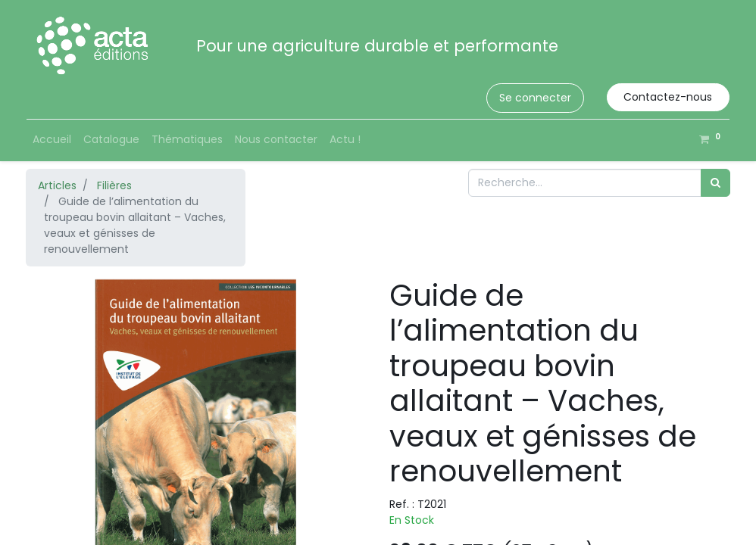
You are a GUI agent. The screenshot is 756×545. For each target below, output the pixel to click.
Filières (114, 185)
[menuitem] (52, 140)
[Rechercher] (715, 183)
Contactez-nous (668, 97)
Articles (57, 185)
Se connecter (535, 98)
